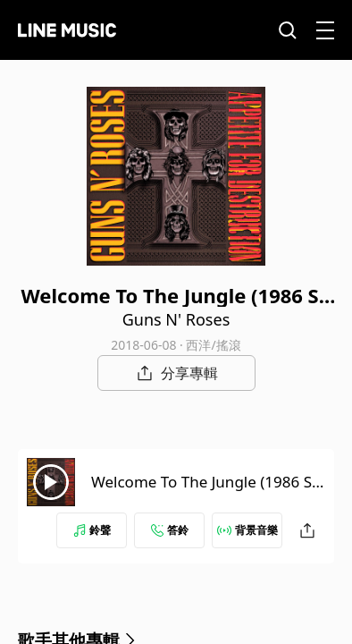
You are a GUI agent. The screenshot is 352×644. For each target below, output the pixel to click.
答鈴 (170, 530)
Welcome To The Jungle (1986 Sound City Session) (206, 492)
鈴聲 (92, 530)
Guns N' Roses (176, 319)
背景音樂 (247, 530)
